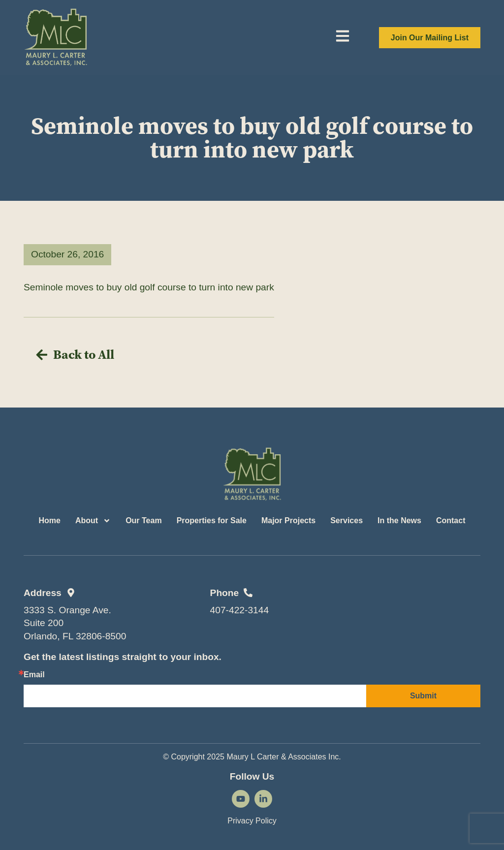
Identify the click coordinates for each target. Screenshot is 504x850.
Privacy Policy (252, 821)
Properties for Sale (212, 520)
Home (49, 520)
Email (34, 675)
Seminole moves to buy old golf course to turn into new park (149, 287)
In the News (399, 520)
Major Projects (288, 520)
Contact (451, 520)
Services (346, 520)
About (93, 521)
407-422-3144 (240, 610)
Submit (423, 696)
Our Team (144, 520)
